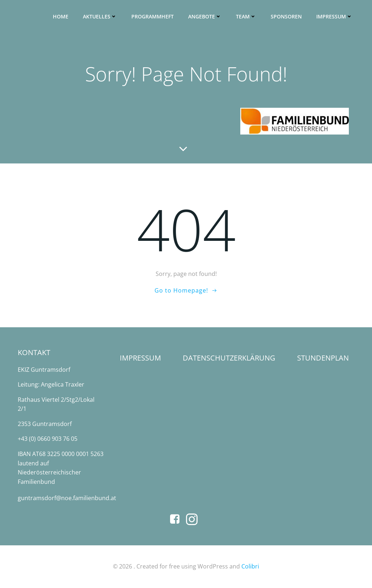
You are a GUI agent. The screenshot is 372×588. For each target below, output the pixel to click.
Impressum (334, 16)
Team (246, 16)
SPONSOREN (286, 16)
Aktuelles (100, 16)
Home (61, 16)
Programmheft (153, 16)
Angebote (205, 16)
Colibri (250, 566)
